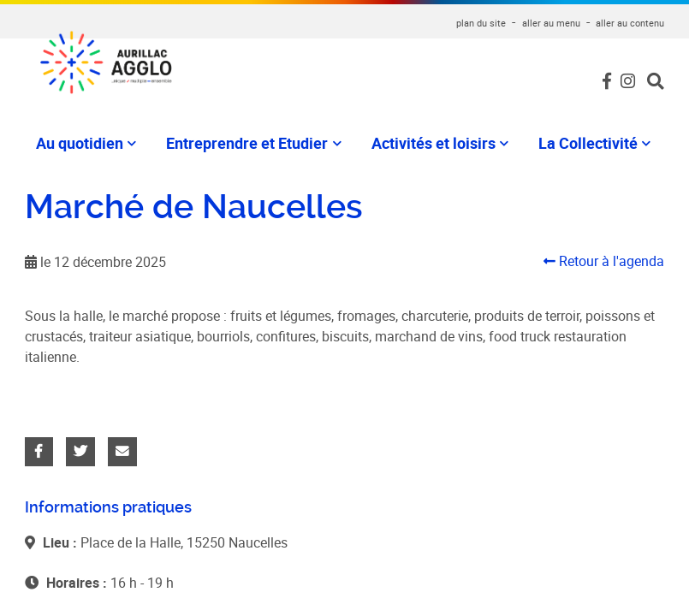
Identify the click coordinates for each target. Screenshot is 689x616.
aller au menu (551, 23)
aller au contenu (630, 23)
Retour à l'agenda (604, 254)
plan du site (481, 23)
